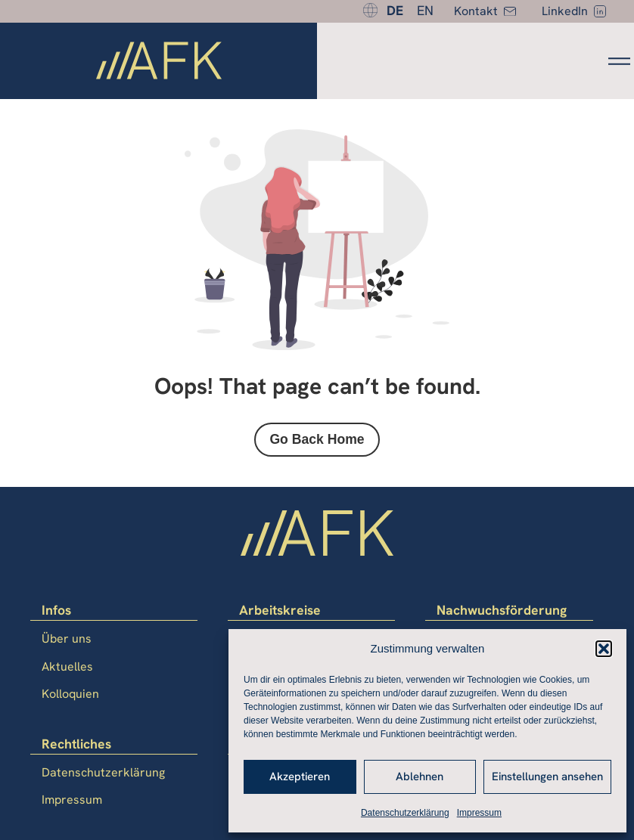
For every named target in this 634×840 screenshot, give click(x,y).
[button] (604, 649)
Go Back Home (317, 439)
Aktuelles (67, 666)
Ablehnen (420, 776)
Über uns (67, 639)
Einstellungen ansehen (547, 776)
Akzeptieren (300, 776)
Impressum (479, 813)
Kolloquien (70, 694)
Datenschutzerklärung (405, 813)
